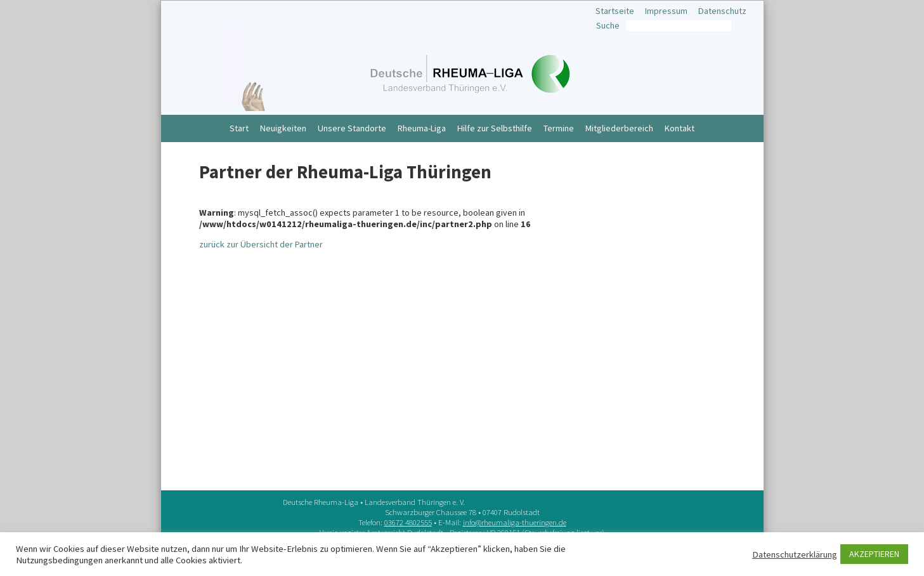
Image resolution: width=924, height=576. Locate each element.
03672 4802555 (408, 522)
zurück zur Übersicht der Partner (261, 244)
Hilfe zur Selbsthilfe (495, 128)
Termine (559, 128)
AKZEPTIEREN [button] (874, 554)
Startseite (615, 11)
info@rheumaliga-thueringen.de (515, 522)
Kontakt (680, 128)
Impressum (666, 11)
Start (239, 128)
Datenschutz (722, 11)
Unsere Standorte (352, 128)
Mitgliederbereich (619, 128)
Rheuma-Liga (422, 128)
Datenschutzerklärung (795, 554)
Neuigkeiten (283, 128)
